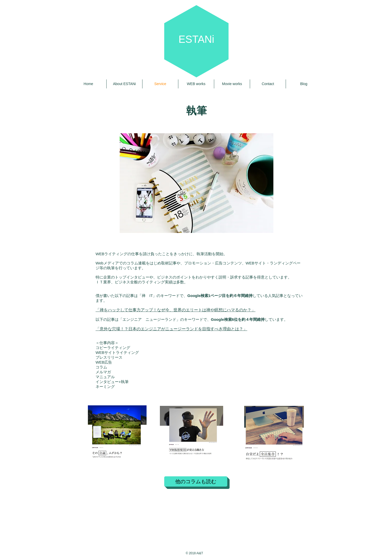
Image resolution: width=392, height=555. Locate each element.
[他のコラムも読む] (196, 481)
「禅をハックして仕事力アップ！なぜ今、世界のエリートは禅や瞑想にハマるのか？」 (176, 310)
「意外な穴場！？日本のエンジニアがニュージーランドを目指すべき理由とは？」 (171, 329)
